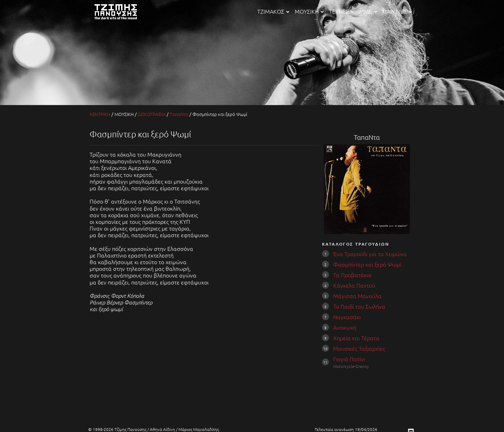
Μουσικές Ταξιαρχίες (359, 348)
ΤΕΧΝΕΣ (341, 11)
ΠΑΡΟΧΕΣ (397, 11)
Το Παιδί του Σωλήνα (359, 306)
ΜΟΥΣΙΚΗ (309, 11)
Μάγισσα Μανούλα (357, 296)
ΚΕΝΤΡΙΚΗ (100, 114)
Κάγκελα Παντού (354, 285)
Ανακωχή (345, 327)
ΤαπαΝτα (179, 114)
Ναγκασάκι (347, 317)
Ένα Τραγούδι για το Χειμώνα (370, 254)
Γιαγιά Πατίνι (349, 359)
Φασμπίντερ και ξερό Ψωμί (367, 264)
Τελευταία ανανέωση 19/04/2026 (346, 429)
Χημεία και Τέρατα (356, 338)
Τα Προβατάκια (352, 275)
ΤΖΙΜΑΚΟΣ (273, 11)
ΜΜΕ (368, 11)
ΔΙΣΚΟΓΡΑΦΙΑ (152, 114)
